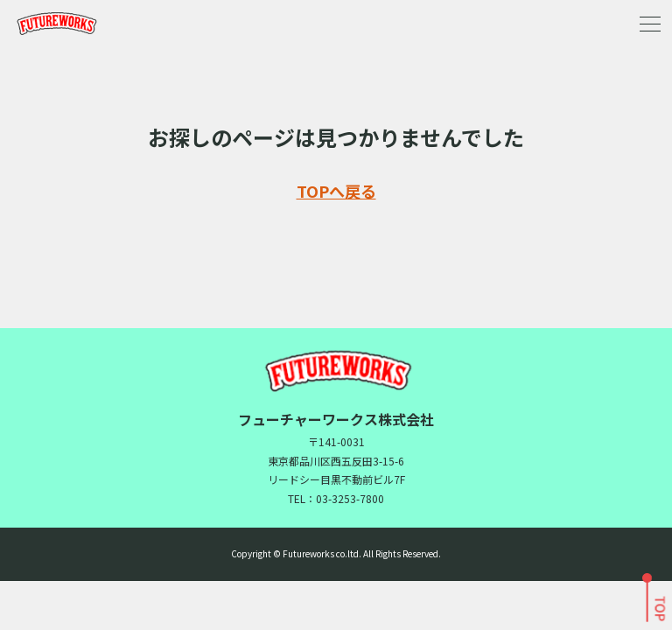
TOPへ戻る (336, 191)
